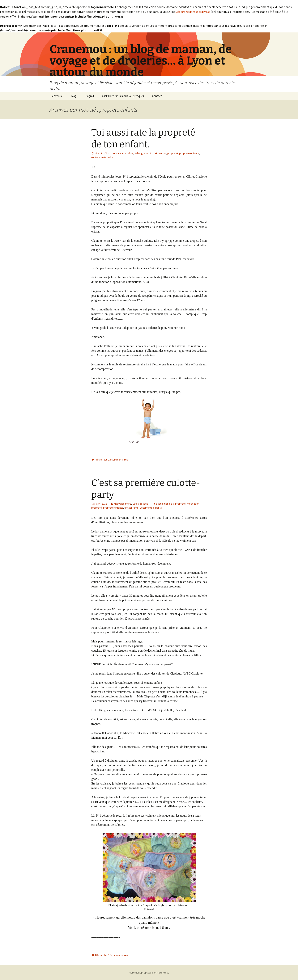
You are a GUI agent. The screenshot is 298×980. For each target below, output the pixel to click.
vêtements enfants (151, 507)
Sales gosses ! (143, 153)
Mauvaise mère (124, 153)
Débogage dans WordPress (193, 11)
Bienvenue (56, 96)
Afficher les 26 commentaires (111, 459)
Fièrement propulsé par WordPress (149, 972)
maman (162, 153)
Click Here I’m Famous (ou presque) (123, 96)
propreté (173, 153)
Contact (157, 96)
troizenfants (131, 507)
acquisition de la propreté (171, 503)
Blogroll (89, 96)
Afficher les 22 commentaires (111, 955)
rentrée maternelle (102, 157)
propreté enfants (189, 153)
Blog (74, 96)
